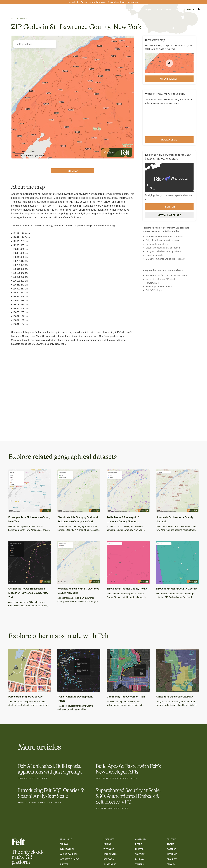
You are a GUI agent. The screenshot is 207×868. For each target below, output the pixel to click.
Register (169, 207)
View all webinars (169, 215)
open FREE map (169, 79)
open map (73, 171)
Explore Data (18, 18)
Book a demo (169, 140)
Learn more (133, 2)
